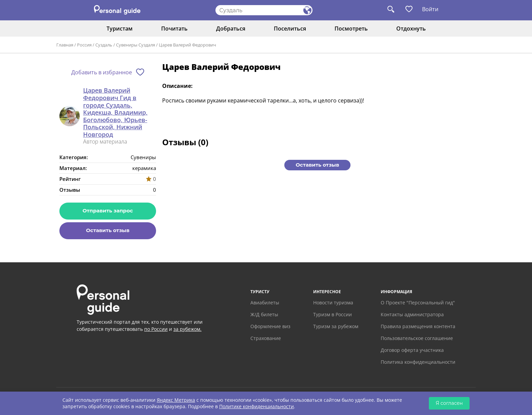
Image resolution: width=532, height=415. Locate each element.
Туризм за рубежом (336, 326)
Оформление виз (270, 326)
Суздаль (104, 45)
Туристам (120, 29)
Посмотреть (351, 29)
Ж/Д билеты (264, 314)
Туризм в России (332, 314)
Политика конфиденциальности (418, 362)
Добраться (231, 29)
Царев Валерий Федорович (187, 45)
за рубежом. (187, 329)
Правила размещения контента (418, 326)
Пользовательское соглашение (417, 338)
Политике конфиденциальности (256, 406)
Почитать (174, 29)
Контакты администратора (412, 314)
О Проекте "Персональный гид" (418, 303)
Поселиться (290, 29)
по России (156, 329)
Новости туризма (333, 303)
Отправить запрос (108, 211)
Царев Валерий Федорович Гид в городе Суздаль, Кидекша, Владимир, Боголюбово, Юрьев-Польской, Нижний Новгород (115, 112)
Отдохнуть (411, 29)
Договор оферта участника (412, 350)
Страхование (266, 338)
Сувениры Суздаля (136, 45)
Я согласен (449, 403)
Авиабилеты (265, 303)
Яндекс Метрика (176, 400)
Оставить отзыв (108, 230)
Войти (430, 9)
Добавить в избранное (102, 72)
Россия (84, 45)
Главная (65, 45)
